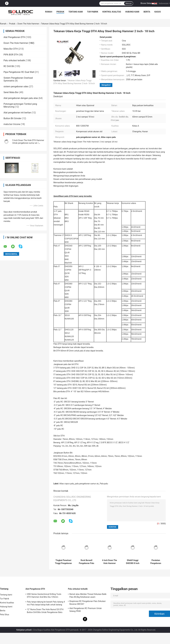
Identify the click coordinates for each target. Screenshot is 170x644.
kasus (158, 12)
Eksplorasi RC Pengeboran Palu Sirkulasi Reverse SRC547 (87, 603)
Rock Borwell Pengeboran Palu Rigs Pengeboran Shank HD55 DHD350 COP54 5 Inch (86, 562)
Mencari (129, 3)
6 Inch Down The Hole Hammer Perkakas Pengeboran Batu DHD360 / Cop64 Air (110, 562)
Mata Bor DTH (11, 49)
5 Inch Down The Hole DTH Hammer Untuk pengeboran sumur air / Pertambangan (28, 143)
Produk (60, 12)
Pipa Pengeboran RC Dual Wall (19, 72)
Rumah (49, 12)
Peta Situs (5, 615)
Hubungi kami (132, 12)
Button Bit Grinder (12, 118)
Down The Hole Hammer (28, 24)
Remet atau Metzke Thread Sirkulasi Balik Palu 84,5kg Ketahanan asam (88, 596)
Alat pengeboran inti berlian (17, 113)
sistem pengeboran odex (16, 87)
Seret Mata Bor (11, 92)
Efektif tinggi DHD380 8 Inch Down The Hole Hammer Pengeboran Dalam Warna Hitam (133, 562)
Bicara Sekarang (148, 3)
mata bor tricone (12, 124)
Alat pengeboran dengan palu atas (21, 98)
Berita (147, 12)
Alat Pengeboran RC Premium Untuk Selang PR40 (85, 610)
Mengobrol (106, 85)
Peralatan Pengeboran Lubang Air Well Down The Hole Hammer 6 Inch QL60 (156, 562)
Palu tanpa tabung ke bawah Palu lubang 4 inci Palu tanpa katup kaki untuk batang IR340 (46, 604)
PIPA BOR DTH (11, 55)
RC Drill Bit (9, 66)
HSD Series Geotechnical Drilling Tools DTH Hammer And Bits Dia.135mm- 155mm (44, 596)
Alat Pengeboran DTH (14, 37)
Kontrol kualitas (112, 12)
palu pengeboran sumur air (87, 484)
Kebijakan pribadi (24, 630)
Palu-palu (104, 484)
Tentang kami (76, 12)
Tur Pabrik (93, 12)
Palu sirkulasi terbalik (14, 60)
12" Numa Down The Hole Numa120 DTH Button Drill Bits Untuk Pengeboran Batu (45, 611)
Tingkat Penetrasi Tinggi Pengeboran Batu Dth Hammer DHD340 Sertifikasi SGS (63, 562)
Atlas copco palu (67, 484)
